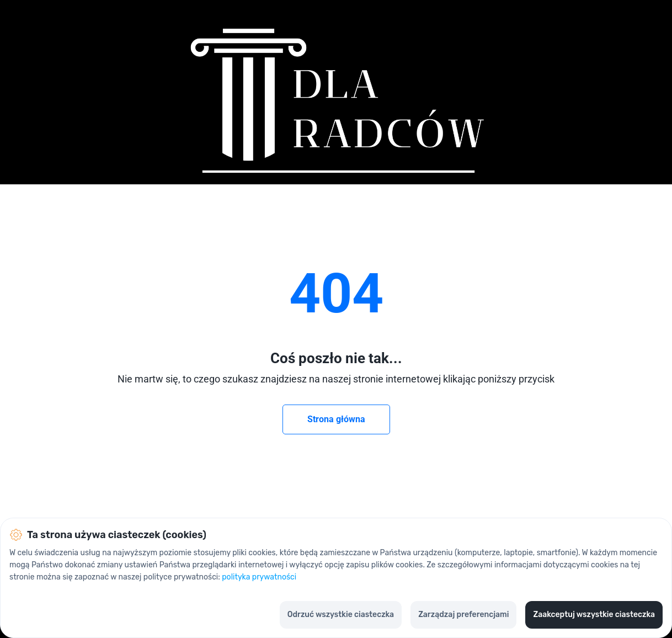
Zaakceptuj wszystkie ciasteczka (594, 615)
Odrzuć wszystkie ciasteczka (341, 615)
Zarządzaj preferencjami (463, 615)
